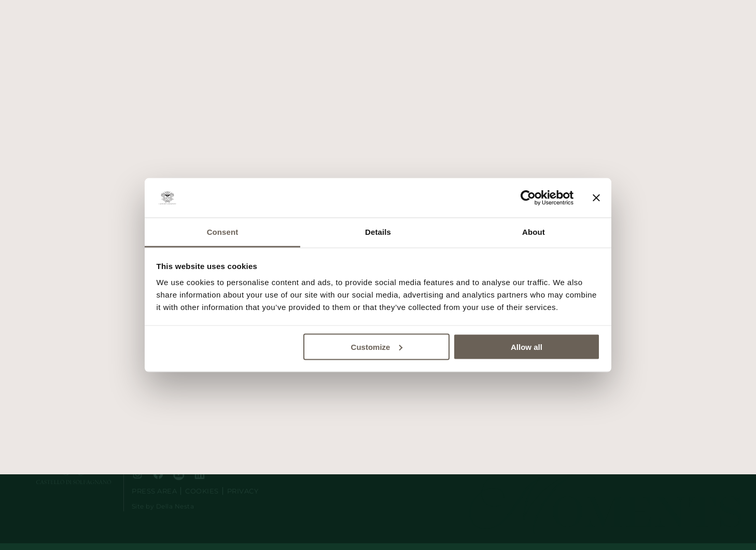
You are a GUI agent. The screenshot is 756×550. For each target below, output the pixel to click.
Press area (154, 491)
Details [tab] (378, 232)
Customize (377, 347)
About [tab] (534, 232)
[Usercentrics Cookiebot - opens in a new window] (528, 198)
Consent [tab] (223, 232)
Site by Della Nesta (163, 506)
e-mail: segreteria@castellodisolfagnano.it (197, 448)
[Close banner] (596, 198)
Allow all (527, 347)
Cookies (202, 491)
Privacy (243, 491)
